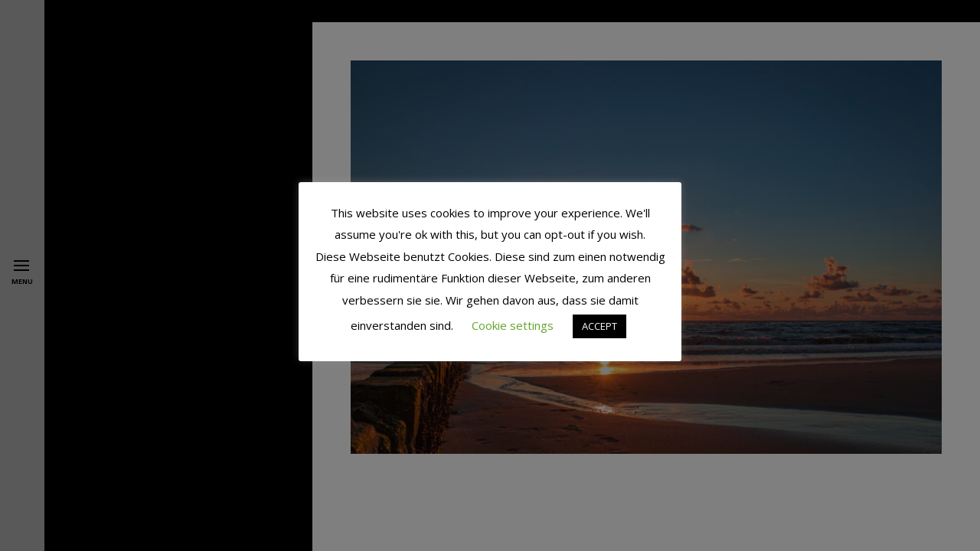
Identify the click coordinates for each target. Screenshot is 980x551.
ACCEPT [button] (599, 326)
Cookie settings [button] (513, 325)
